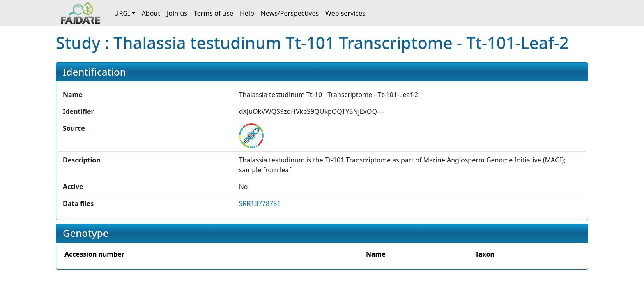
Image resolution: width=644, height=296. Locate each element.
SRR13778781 (260, 203)
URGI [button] (122, 13)
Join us (177, 13)
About (151, 13)
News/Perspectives (290, 13)
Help (247, 13)
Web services (345, 13)
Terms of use (214, 13)
